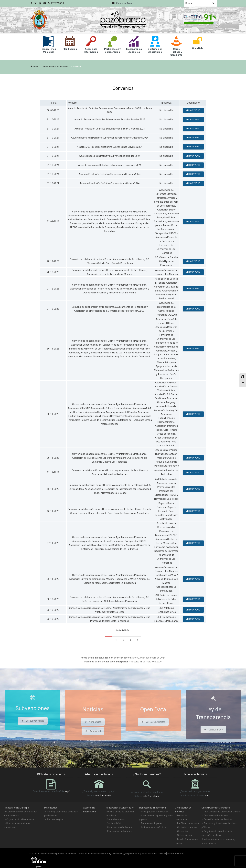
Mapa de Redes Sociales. (153, 854)
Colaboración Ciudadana (120, 827)
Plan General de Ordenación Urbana (222, 812)
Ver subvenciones (33, 721)
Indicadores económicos (154, 827)
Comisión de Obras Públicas (218, 819)
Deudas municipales (152, 823)
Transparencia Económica (152, 808)
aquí (67, 791)
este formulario (103, 796)
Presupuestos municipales (155, 812)
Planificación (51, 808)
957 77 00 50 (56, 3)
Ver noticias (93, 722)
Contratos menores (187, 827)
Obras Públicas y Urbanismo (216, 808)
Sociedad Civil (114, 823)
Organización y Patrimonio (20, 819)
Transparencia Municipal (17, 808)
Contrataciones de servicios (55, 67)
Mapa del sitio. (131, 854)
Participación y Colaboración (119, 808)
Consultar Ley (213, 730)
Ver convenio (193, 110)
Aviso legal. (115, 854)
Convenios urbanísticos (216, 816)
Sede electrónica (116, 819)
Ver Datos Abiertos (153, 722)
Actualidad (93, 731)
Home (34, 67)
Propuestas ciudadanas (119, 831)
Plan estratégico (55, 819)
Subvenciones (185, 835)
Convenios (183, 831)
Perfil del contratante (188, 823)
